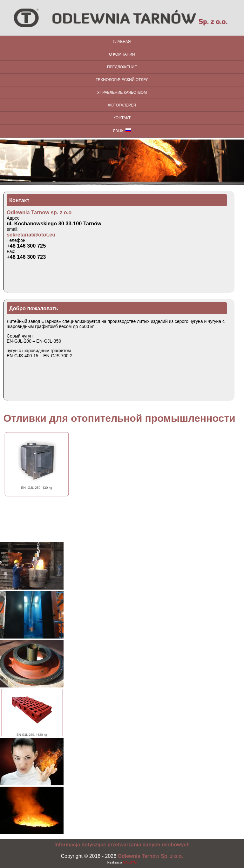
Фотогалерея (122, 105)
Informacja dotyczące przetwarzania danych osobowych (122, 845)
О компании (122, 54)
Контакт (122, 118)
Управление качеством (122, 92)
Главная (122, 42)
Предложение (122, 67)
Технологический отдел (122, 80)
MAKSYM (130, 862)
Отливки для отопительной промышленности (119, 418)
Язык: (122, 131)
